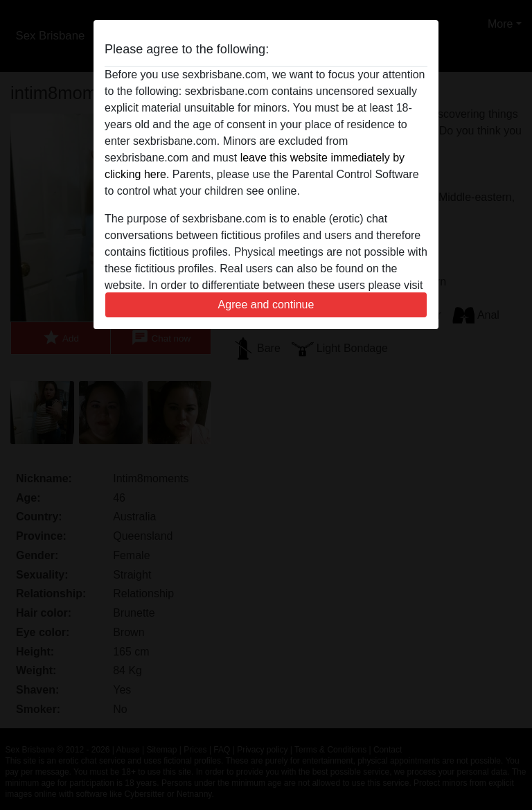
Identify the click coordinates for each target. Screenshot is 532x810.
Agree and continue (266, 305)
